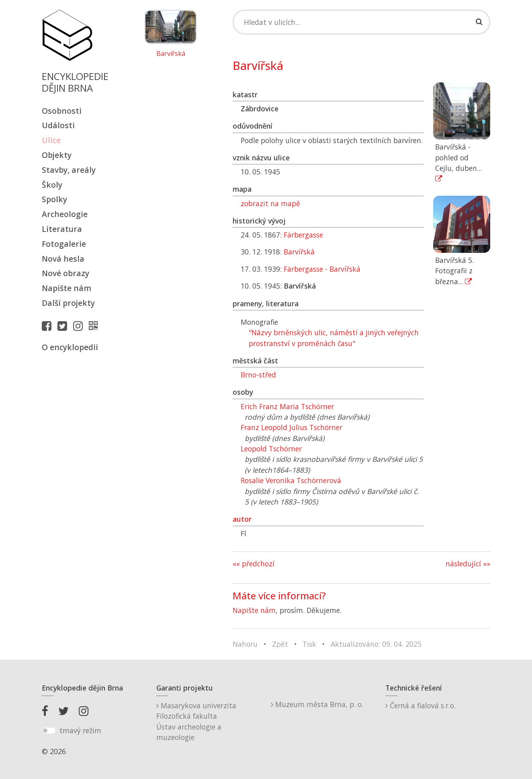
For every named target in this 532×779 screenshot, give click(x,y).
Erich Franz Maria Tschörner (287, 406)
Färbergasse (303, 235)
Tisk (309, 644)
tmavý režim (80, 730)
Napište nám (66, 288)
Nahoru (245, 644)
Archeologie (65, 214)
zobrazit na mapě (270, 203)
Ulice (51, 140)
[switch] (49, 731)
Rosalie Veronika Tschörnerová (291, 480)
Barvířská (171, 54)
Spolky (54, 199)
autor (242, 519)
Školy (52, 185)
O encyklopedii (70, 347)
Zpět (280, 644)
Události (58, 125)
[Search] (361, 22)
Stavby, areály (69, 170)
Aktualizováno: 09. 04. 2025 (376, 644)
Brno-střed (258, 375)
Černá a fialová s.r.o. (420, 705)
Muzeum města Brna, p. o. (317, 704)
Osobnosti (62, 111)
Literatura (62, 229)
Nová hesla (63, 259)
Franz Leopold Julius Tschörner (292, 427)
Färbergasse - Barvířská (322, 269)
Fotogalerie (64, 244)
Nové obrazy (65, 273)
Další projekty (68, 303)
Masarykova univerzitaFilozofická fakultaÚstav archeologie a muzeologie (196, 721)
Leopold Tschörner (271, 449)
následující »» (468, 564)
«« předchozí (254, 564)
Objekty (57, 155)
